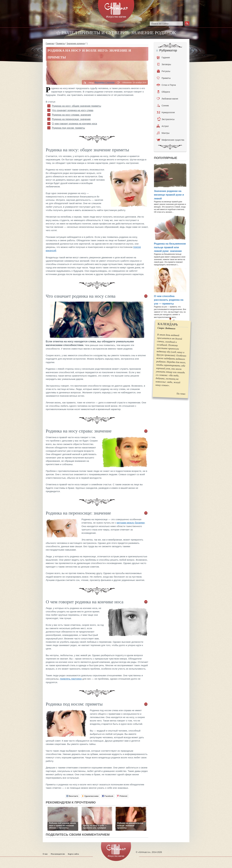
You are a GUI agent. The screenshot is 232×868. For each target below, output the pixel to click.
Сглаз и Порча (166, 85)
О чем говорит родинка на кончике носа (75, 124)
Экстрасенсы (166, 119)
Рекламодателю (58, 854)
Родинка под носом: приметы (69, 128)
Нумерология (166, 112)
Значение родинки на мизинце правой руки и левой (169, 195)
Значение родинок (76, 43)
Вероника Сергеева (105, 82)
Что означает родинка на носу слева (73, 110)
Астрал (163, 126)
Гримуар (50, 43)
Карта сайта (73, 854)
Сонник (163, 106)
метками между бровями (131, 523)
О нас (45, 854)
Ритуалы (164, 71)
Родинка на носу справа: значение (71, 115)
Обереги (164, 92)
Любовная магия (167, 99)
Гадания (163, 58)
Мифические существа (170, 140)
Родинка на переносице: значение (71, 119)
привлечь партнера (71, 679)
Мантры (163, 133)
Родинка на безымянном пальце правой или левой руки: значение (170, 247)
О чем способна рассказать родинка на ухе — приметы (169, 300)
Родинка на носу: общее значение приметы (77, 106)
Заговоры (164, 64)
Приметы (60, 43)
